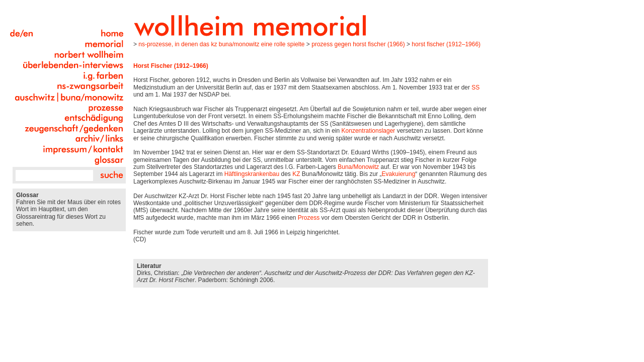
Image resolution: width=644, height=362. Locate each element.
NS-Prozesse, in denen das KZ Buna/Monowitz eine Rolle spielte (221, 44)
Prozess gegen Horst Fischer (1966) (358, 44)
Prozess (309, 218)
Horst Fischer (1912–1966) (446, 44)
